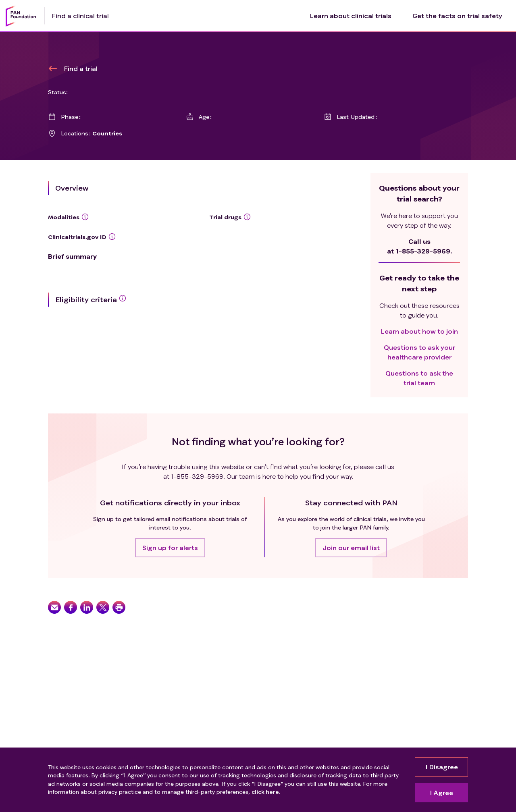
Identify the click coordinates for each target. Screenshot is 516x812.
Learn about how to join (419, 331)
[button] (170, 548)
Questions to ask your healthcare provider (419, 352)
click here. (266, 792)
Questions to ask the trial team (419, 378)
